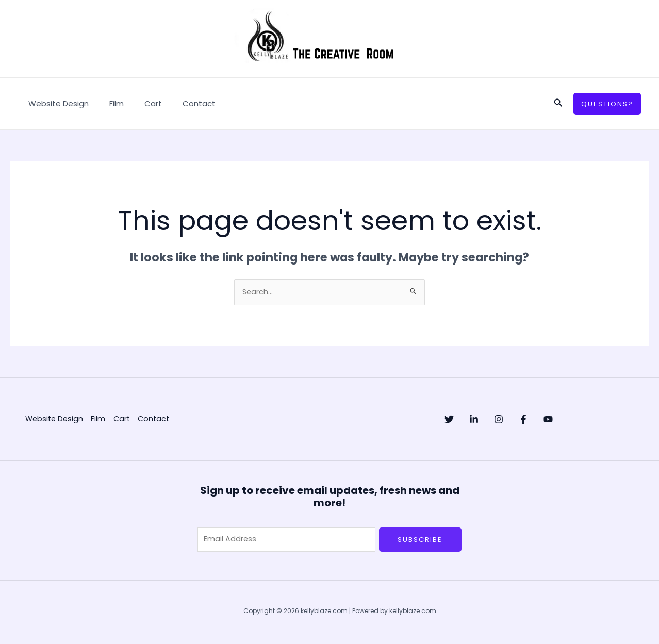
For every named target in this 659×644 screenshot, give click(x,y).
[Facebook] (554, 420)
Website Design (56, 103)
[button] (558, 104)
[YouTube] (589, 420)
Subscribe (420, 540)
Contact (181, 103)
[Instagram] (519, 420)
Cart (140, 103)
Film (109, 103)
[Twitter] (449, 420)
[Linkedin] (484, 420)
